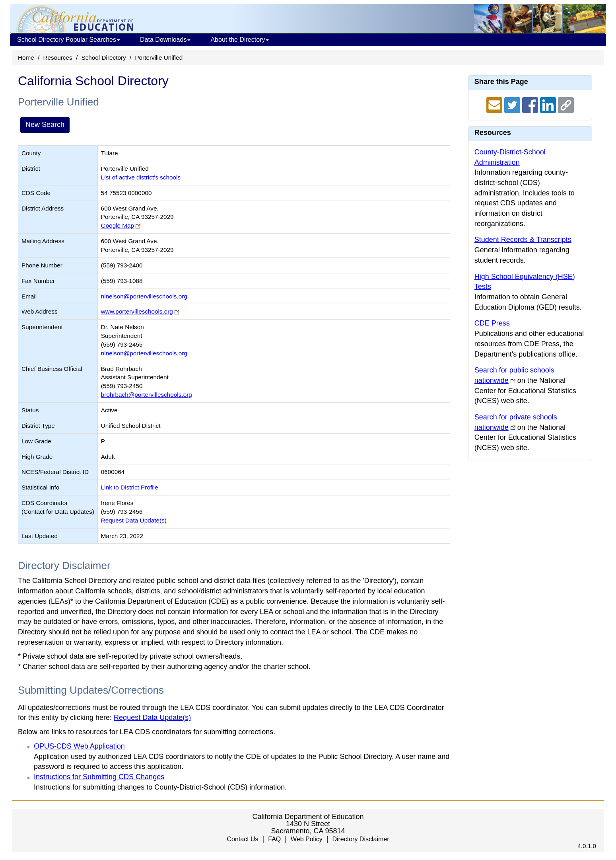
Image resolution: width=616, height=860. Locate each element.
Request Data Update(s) (134, 520)
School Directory (103, 58)
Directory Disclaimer (360, 839)
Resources (58, 58)
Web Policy (307, 839)
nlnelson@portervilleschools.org (144, 296)
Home (26, 58)
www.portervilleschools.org (137, 311)
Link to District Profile (130, 487)
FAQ (274, 839)
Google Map (118, 225)
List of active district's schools (141, 177)
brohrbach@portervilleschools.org (147, 395)
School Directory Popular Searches (69, 40)
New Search (45, 125)
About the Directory (240, 40)
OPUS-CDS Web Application (79, 746)
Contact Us (242, 839)
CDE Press (492, 323)
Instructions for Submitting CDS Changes (99, 777)
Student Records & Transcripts (523, 240)
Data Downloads (165, 40)
